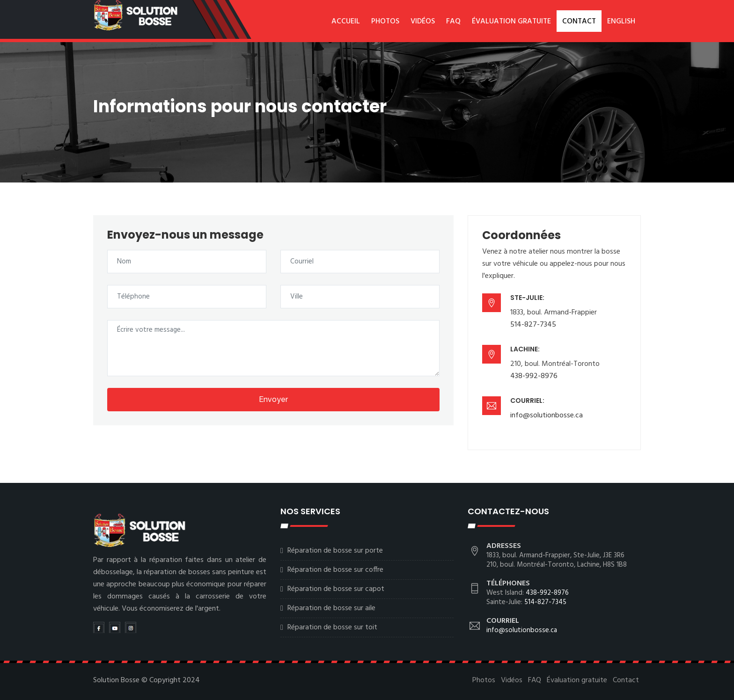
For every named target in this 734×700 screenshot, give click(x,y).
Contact (579, 22)
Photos (385, 22)
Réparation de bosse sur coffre (335, 570)
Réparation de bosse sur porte (335, 551)
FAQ (453, 22)
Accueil (346, 22)
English (621, 22)
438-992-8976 (534, 376)
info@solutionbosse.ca (547, 416)
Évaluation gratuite (511, 22)
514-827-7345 (533, 325)
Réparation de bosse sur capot (336, 589)
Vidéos (423, 22)
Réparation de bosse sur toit (332, 627)
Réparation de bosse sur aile (331, 608)
